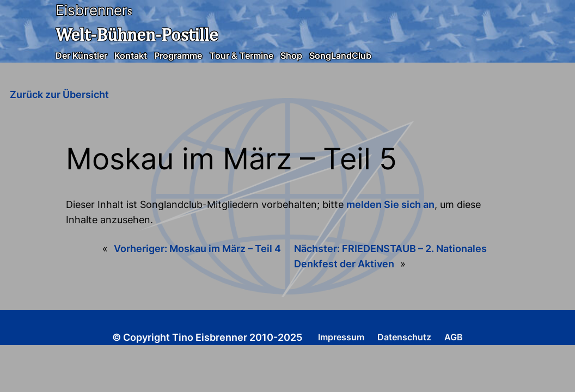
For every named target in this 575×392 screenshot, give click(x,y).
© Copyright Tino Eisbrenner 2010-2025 (207, 337)
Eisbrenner (91, 10)
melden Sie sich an (390, 204)
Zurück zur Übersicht (59, 94)
